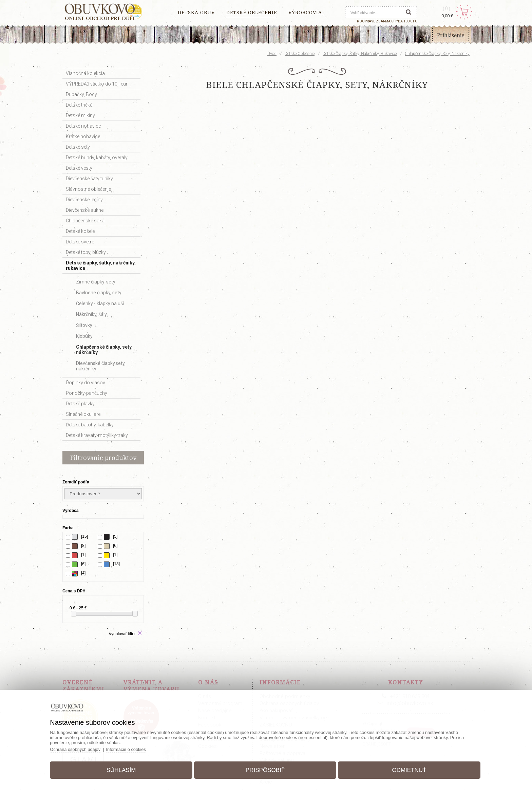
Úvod (272, 54)
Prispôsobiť (265, 769)
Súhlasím (123, 769)
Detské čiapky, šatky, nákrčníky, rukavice (360, 54)
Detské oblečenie (300, 54)
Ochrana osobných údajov (79, 749)
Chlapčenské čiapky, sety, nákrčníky (437, 54)
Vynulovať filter (122, 634)
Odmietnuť (407, 769)
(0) (447, 8)
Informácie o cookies (130, 749)
